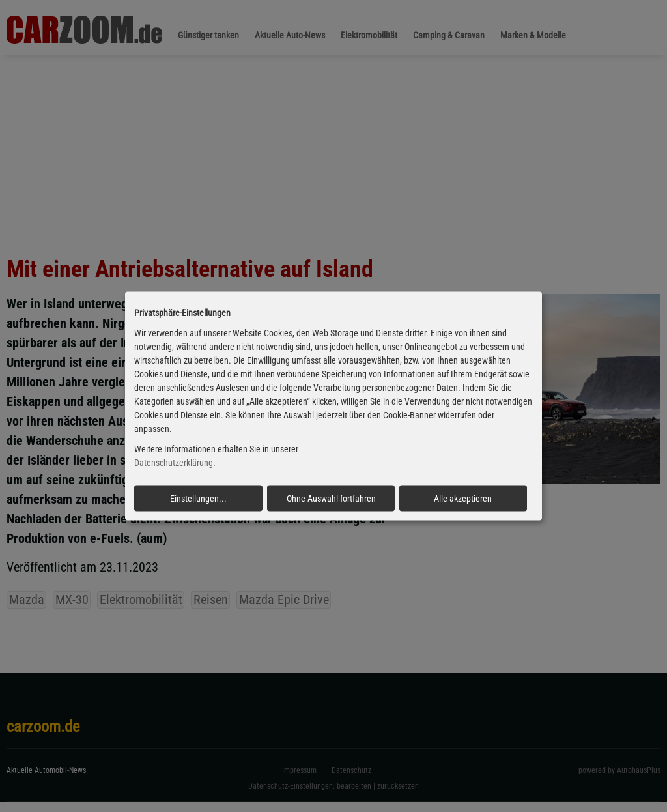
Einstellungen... (198, 498)
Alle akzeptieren (463, 498)
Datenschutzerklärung (174, 463)
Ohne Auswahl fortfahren (331, 498)
